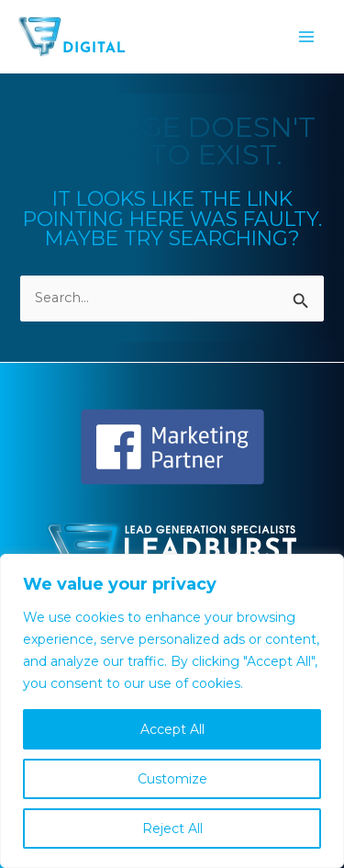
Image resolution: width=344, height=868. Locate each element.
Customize (172, 779)
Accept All (172, 729)
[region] (172, 711)
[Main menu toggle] (306, 37)
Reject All (172, 829)
